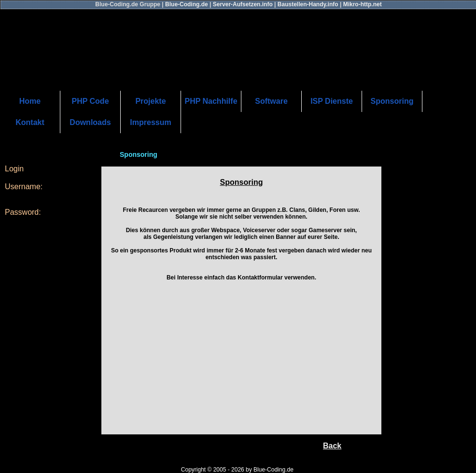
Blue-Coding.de (187, 4)
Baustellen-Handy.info (309, 4)
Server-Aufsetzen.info (244, 4)
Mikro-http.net (363, 4)
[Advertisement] (242, 362)
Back (332, 446)
